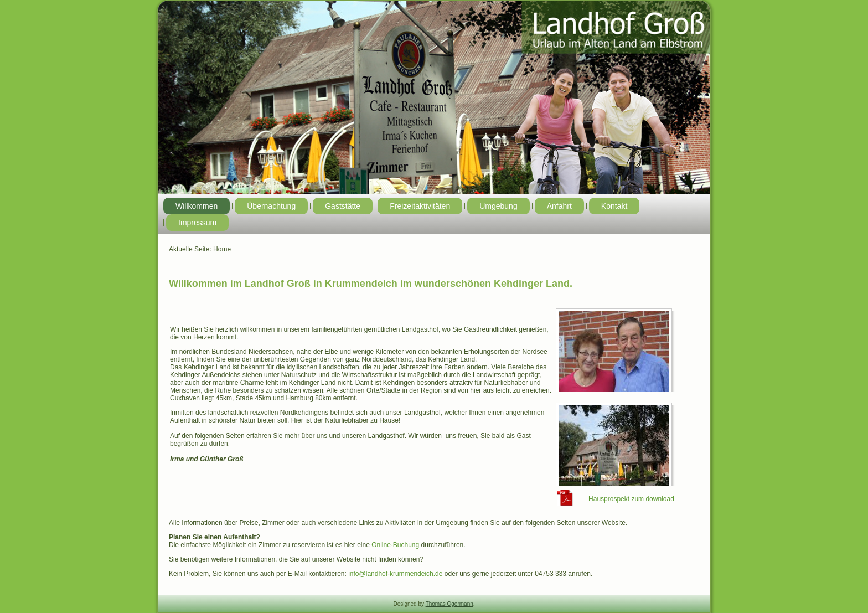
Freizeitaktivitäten (420, 206)
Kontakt (614, 206)
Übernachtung (271, 206)
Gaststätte (343, 206)
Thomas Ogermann (449, 604)
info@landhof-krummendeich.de (395, 574)
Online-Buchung (395, 545)
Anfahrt (559, 206)
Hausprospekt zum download (631, 499)
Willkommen (197, 206)
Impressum (197, 223)
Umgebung (498, 206)
